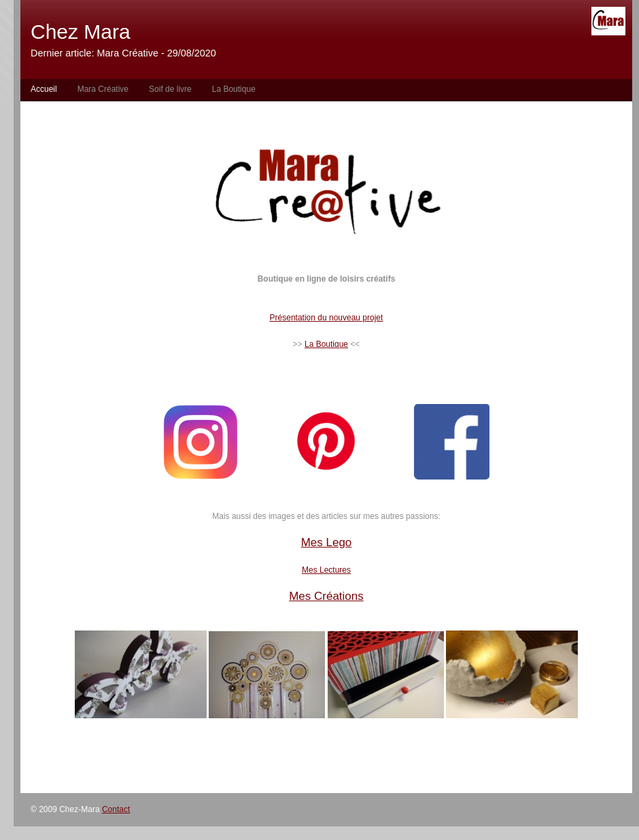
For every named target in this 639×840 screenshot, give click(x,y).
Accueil (44, 89)
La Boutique (234, 89)
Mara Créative (103, 89)
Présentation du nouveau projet (327, 318)
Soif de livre (170, 89)
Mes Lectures (326, 570)
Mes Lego (327, 542)
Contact (116, 809)
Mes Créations (326, 596)
